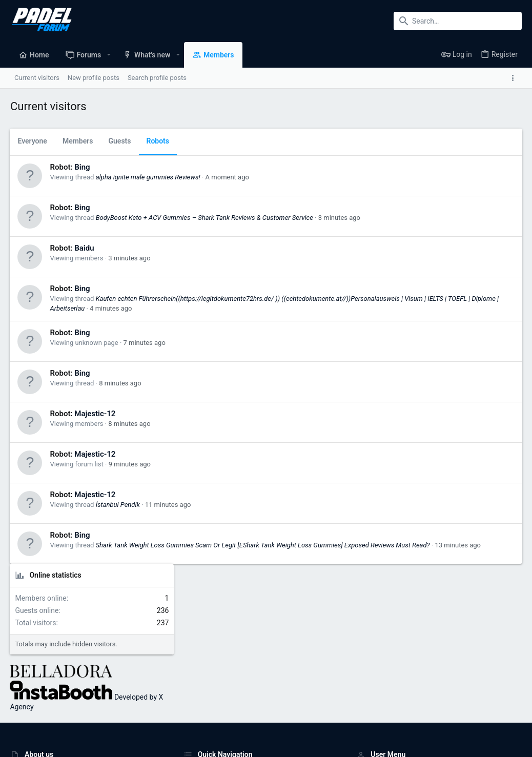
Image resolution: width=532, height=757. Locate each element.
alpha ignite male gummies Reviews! (148, 177)
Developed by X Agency (431, 272)
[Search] (458, 21)
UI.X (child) (29, 719)
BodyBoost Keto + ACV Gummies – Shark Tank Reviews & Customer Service (204, 218)
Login (364, 632)
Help (461, 719)
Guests (120, 141)
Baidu (85, 248)
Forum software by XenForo (93, 744)
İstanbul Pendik (118, 505)
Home (192, 632)
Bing (83, 167)
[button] (108, 55)
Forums (195, 652)
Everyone (33, 141)
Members (78, 141)
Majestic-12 (95, 414)
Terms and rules (377, 719)
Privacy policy (428, 719)
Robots (158, 141)
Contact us (200, 671)
